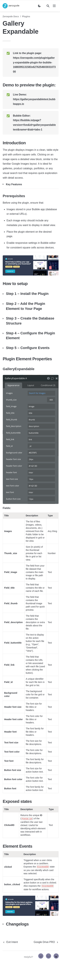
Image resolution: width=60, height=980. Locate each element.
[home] (11, 6)
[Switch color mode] (39, 6)
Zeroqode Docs (11, 16)
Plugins (26, 16)
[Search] (48, 6)
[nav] (54, 6)
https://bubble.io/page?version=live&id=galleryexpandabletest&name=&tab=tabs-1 (34, 125)
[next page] (46, 942)
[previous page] (10, 942)
